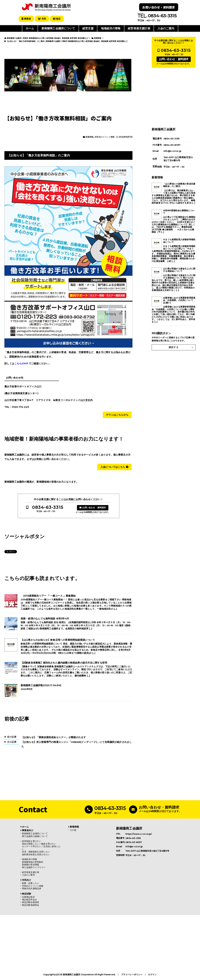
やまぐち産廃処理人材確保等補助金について (179, 241)
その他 (73, 830)
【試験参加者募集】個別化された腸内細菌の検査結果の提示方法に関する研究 (64, 663)
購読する (174, 347)
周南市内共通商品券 (32, 888)
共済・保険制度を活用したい (36, 852)
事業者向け (28, 830)
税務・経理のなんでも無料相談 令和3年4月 (45, 618)
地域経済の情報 (111, 28)
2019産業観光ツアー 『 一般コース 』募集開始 (48, 596)
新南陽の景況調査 (31, 864)
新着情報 (90, 137)
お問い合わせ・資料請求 (159, 7)
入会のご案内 (166, 28)
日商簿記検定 (28, 897)
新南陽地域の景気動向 (33, 862)
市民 (43, 19)
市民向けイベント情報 (104, 137)
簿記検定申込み (29, 899)
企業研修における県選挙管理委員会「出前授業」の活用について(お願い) (179, 300)
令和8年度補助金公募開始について (179, 212)
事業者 (27, 19)
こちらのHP (21, 363)
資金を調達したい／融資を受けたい (39, 844)
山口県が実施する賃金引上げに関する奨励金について (179, 270)
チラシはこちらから (117, 415)
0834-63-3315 (48, 507)
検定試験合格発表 (31, 902)
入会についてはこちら (114, 467)
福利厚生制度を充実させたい (36, 854)
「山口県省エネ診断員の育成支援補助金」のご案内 (179, 185)
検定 (58, 19)
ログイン (152, 975)
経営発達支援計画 (139, 28)
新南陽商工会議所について (58, 28)
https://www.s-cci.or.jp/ (139, 834)
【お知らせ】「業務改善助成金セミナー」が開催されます (54, 737)
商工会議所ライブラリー (34, 867)
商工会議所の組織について (35, 836)
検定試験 (27, 894)
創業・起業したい (31, 883)
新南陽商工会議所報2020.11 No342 (41, 685)
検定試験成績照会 (31, 905)
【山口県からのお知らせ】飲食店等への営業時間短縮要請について (58, 640)
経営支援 (88, 28)
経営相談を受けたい (32, 841)
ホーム (30, 28)
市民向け (27, 880)
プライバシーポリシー (132, 975)
